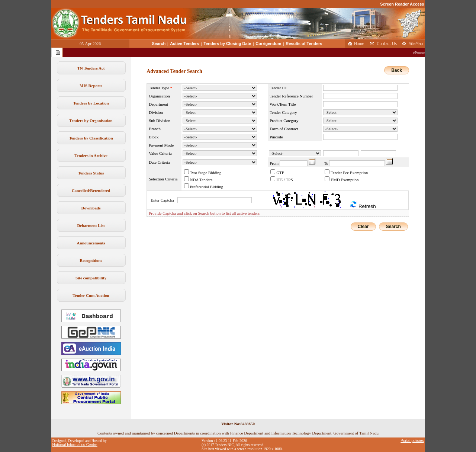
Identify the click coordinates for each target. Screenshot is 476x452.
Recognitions (91, 260)
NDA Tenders (201, 180)
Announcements (91, 243)
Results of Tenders (304, 44)
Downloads (91, 208)
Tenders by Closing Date (227, 44)
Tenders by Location (91, 103)
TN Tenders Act (91, 68)
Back (397, 70)
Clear (363, 227)
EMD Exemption (345, 180)
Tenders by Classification (91, 138)
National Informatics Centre (75, 445)
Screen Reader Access (402, 4)
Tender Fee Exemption (349, 173)
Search (159, 44)
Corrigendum (268, 44)
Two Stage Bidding (206, 173)
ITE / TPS (284, 180)
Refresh (363, 205)
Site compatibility (91, 278)
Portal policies (412, 441)
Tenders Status (91, 173)
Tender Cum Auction (91, 295)
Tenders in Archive (91, 156)
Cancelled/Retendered (91, 190)
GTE (280, 173)
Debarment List (91, 225)
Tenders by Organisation (91, 121)
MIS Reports (91, 86)
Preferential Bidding (207, 187)
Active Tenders (184, 44)
